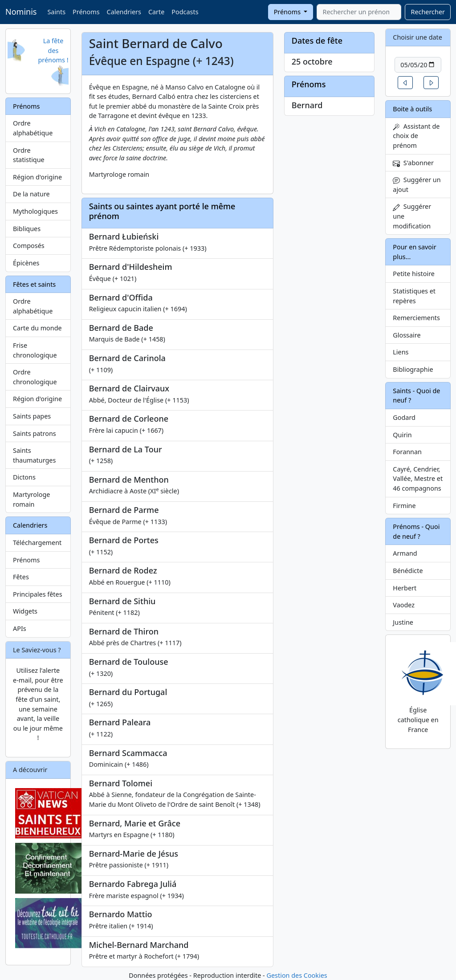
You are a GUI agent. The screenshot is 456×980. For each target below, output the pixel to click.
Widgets (25, 611)
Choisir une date (417, 37)
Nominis (21, 12)
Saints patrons (35, 433)
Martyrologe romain (31, 499)
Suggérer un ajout (417, 185)
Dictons (24, 477)
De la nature (31, 194)
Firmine (404, 506)
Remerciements (416, 318)
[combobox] (359, 12)
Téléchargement (37, 543)
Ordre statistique (29, 155)
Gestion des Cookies (297, 975)
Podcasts (185, 12)
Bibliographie (413, 369)
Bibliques (27, 229)
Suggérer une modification (412, 216)
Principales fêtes (38, 594)
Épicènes (26, 263)
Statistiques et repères (414, 296)
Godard (404, 417)
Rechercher (428, 12)
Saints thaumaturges (34, 455)
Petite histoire (414, 274)
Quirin (402, 435)
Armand (405, 553)
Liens (401, 352)
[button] (405, 83)
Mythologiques (35, 211)
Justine (403, 622)
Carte (156, 12)
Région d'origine (37, 177)
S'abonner (413, 163)
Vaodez (404, 605)
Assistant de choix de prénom (416, 136)
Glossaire (407, 335)
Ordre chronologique (35, 377)
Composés (29, 246)
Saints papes (32, 416)
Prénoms (86, 12)
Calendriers (124, 12)
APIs (20, 628)
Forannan (407, 452)
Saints (56, 12)
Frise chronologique (35, 350)
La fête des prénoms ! (53, 50)
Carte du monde (37, 328)
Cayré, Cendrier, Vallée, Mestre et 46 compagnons (418, 479)
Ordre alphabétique (33, 128)
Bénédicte (408, 571)
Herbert (405, 588)
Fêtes (21, 577)
